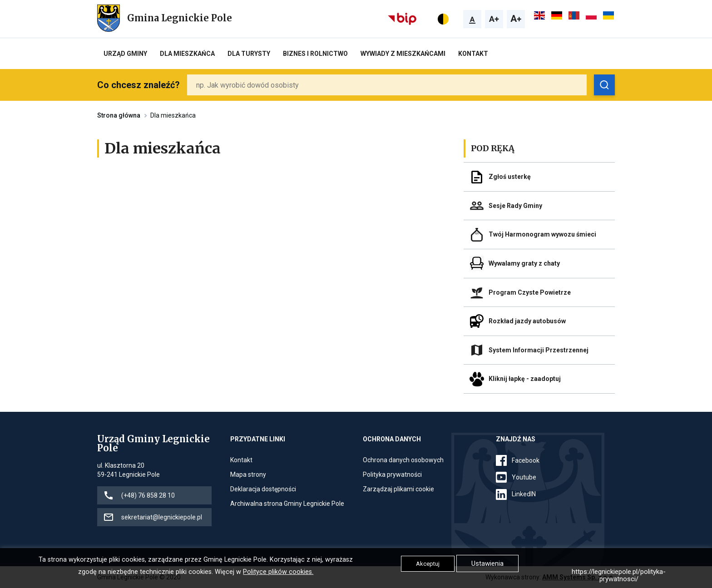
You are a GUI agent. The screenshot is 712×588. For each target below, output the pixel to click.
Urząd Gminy (125, 54)
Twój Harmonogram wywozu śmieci (542, 234)
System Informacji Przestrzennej (539, 350)
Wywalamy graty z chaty (524, 263)
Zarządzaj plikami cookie (398, 489)
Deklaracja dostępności (263, 489)
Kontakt (473, 54)
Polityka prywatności (392, 474)
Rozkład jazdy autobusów (527, 321)
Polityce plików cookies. (278, 572)
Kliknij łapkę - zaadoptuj (525, 379)
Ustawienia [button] (487, 563)
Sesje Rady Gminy (515, 206)
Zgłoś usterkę (510, 177)
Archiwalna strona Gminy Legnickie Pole (287, 504)
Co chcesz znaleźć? (138, 85)
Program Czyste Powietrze (530, 292)
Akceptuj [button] (428, 564)
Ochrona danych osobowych (403, 460)
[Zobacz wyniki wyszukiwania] (604, 85)
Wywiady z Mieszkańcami (403, 54)
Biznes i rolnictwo (315, 54)
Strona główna (119, 115)
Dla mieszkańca (187, 54)
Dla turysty (249, 54)
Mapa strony (248, 474)
